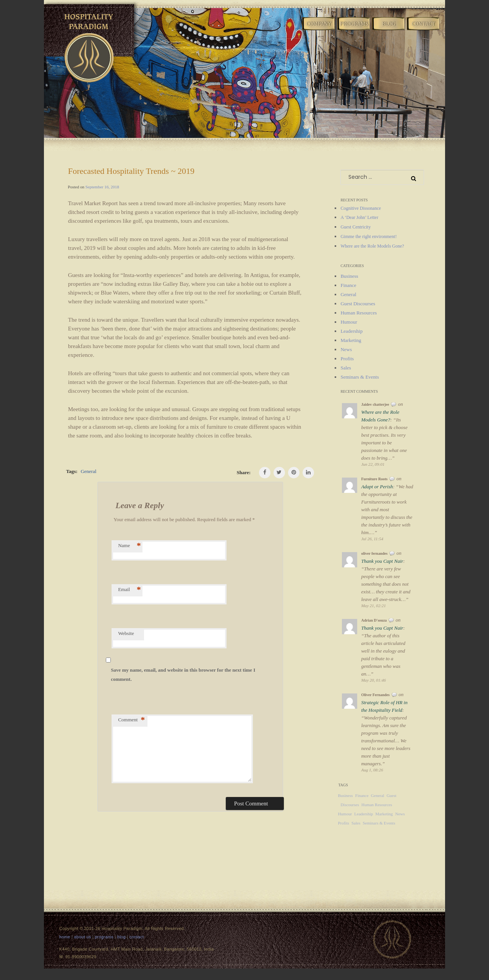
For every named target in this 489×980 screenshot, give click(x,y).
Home (284, 30)
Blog (389, 30)
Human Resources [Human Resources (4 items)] (377, 805)
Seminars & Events (359, 377)
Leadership (351, 331)
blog (121, 937)
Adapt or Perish (377, 487)
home (65, 937)
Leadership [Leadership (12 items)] (364, 814)
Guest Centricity (355, 227)
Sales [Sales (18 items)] (356, 823)
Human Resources (359, 313)
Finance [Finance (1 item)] (362, 795)
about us (83, 937)
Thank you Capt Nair (382, 561)
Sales (346, 368)
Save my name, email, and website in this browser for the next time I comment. (183, 675)
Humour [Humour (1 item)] (345, 814)
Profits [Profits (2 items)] (343, 823)
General (88, 471)
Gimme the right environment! (368, 236)
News (346, 349)
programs (104, 937)
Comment (131, 720)
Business (349, 276)
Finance (348, 285)
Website (126, 633)
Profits (347, 359)
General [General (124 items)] (378, 795)
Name (130, 546)
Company (319, 30)
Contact (424, 30)
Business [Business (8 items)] (345, 795)
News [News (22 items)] (400, 814)
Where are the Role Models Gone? (372, 246)
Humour (349, 322)
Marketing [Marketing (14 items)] (384, 814)
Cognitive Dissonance (361, 208)
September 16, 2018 (102, 187)
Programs (354, 30)
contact (137, 937)
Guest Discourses (358, 304)
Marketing (351, 340)
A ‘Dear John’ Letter (359, 217)
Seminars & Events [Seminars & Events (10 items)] (379, 823)
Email (130, 590)
